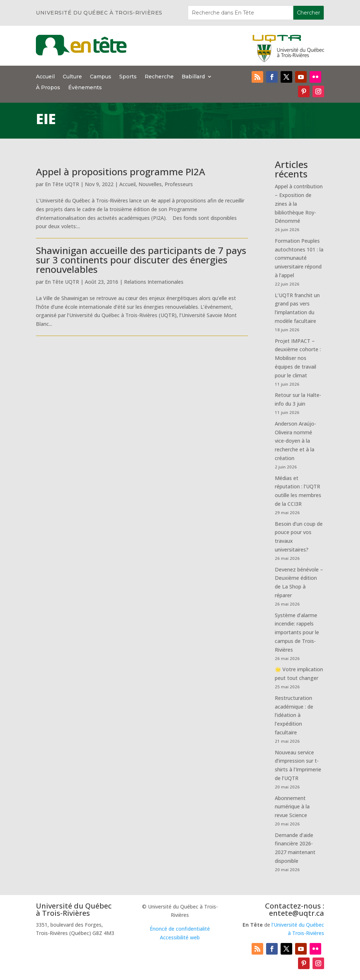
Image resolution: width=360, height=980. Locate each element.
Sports (128, 77)
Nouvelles (150, 184)
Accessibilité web (180, 937)
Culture (72, 77)
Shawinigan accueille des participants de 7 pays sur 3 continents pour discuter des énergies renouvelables (141, 260)
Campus (101, 77)
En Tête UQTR (62, 184)
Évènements (85, 88)
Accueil (45, 77)
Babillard (193, 77)
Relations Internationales (154, 282)
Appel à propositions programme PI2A (121, 172)
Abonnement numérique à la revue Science (292, 807)
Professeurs (179, 184)
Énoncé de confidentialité (180, 929)
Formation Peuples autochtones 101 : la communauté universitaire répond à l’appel (299, 258)
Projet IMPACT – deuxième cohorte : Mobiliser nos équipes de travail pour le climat (298, 358)
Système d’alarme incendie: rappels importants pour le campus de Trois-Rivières (297, 632)
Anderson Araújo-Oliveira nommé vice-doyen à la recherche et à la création (295, 441)
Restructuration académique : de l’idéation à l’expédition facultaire (294, 715)
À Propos (48, 88)
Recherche (159, 77)
